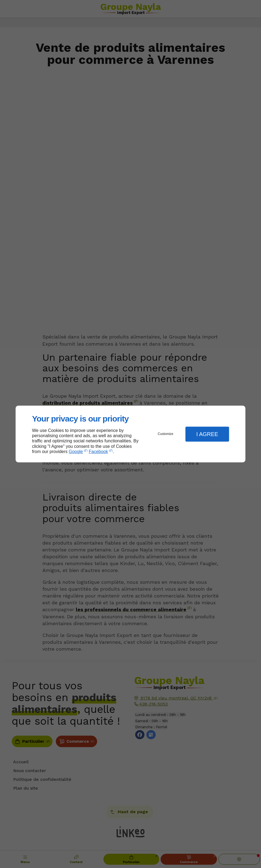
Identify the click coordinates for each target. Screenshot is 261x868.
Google (76, 452)
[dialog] (130, 434)
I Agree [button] (207, 434)
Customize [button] (166, 434)
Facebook (98, 452)
